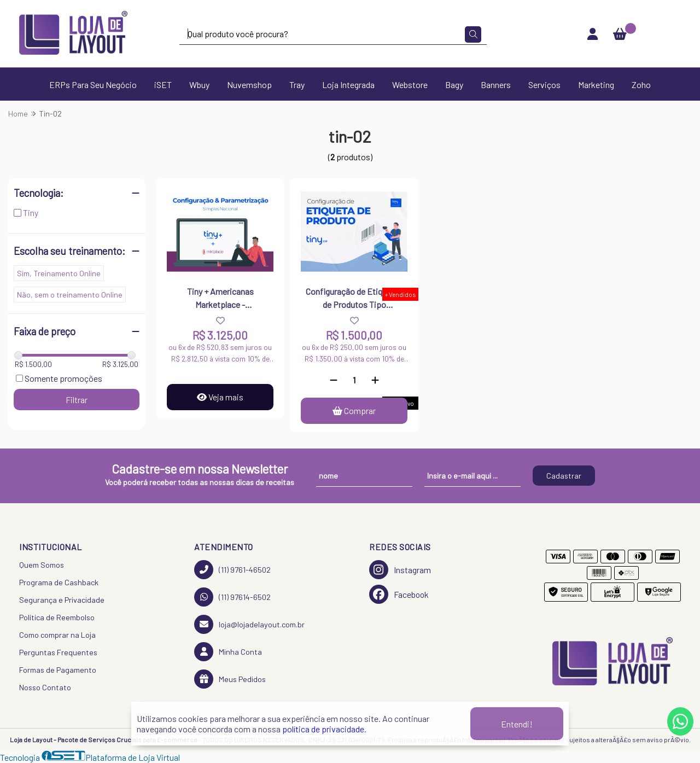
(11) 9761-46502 (232, 570)
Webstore (410, 85)
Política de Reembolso (57, 617)
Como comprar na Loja (57, 635)
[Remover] (334, 380)
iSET (163, 85)
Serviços (544, 85)
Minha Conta (228, 652)
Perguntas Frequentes (58, 652)
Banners (496, 85)
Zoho (641, 85)
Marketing (596, 85)
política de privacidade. (324, 729)
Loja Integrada (348, 85)
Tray (297, 85)
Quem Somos (42, 565)
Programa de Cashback (59, 582)
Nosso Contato (45, 687)
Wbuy (199, 85)
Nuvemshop (249, 85)
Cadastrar (564, 476)
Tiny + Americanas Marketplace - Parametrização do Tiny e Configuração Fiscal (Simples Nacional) (220, 299)
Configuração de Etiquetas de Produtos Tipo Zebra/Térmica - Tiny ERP (354, 299)
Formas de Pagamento (58, 670)
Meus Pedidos (230, 679)
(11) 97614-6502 (232, 597)
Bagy (454, 85)
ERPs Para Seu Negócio (93, 85)
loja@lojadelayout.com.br (249, 624)
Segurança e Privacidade (62, 600)
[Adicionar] (375, 380)
